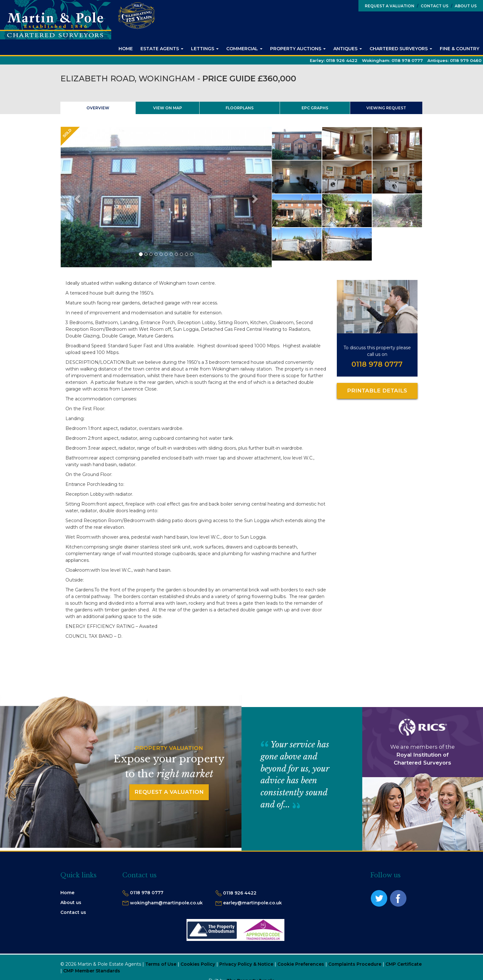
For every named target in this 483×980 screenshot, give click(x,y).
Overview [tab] (98, 108)
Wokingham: (392, 60)
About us (71, 902)
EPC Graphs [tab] (315, 108)
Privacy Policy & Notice (246, 964)
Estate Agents (162, 49)
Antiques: (454, 60)
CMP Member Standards (92, 971)
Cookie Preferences (301, 964)
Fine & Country (459, 49)
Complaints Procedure (355, 964)
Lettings (205, 49)
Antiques (348, 49)
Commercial (244, 49)
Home (126, 49)
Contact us (73, 912)
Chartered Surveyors (401, 49)
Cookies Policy (198, 964)
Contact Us (433, 6)
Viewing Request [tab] (386, 108)
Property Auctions (298, 49)
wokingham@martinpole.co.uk (166, 903)
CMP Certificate (404, 964)
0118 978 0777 (377, 364)
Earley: (334, 60)
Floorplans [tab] (240, 108)
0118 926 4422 (240, 893)
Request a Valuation (390, 6)
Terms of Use (161, 964)
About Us (464, 6)
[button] (77, 197)
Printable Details (377, 391)
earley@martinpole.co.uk (252, 903)
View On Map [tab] (168, 108)
